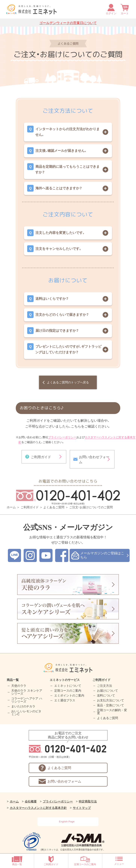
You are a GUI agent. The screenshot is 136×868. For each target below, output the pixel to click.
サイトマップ (82, 808)
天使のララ (19, 686)
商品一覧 (13, 680)
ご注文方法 (104, 686)
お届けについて (107, 691)
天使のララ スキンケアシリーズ (27, 693)
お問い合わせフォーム (94, 460)
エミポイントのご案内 (69, 696)
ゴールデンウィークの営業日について (68, 23)
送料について (106, 696)
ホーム (11, 508)
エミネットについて (68, 686)
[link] (113, 842)
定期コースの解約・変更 (112, 712)
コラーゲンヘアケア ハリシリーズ (27, 701)
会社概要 (31, 802)
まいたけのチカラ (23, 707)
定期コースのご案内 (68, 691)
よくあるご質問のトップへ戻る (68, 382)
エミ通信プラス (65, 701)
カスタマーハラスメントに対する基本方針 (38, 808)
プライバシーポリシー (62, 437)
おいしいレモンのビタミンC (26, 713)
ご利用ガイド (41, 457)
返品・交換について (110, 706)
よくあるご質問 (54, 508)
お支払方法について (110, 701)
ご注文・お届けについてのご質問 (91, 508)
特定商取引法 (88, 802)
